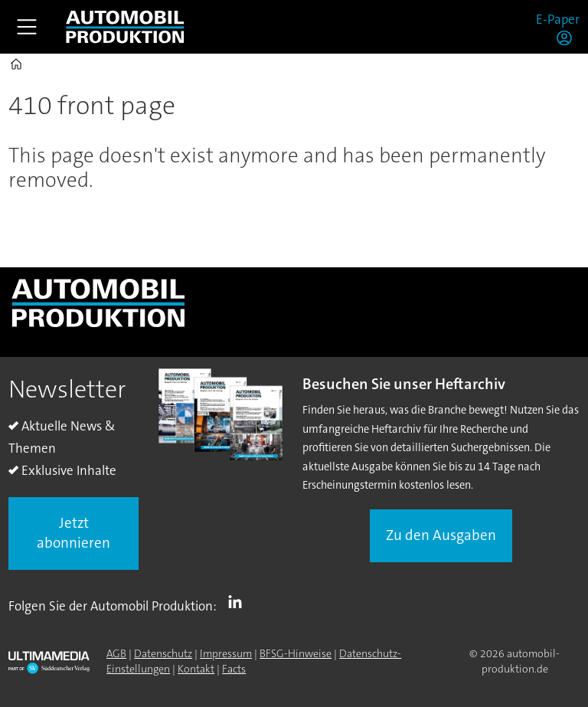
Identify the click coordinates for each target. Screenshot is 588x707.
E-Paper (558, 19)
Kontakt (196, 669)
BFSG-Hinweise (296, 653)
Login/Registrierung (568, 38)
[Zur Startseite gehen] (125, 27)
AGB (116, 653)
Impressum (226, 653)
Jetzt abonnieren (73, 533)
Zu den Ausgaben (441, 535)
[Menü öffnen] (27, 27)
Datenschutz (163, 653)
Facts (234, 669)
